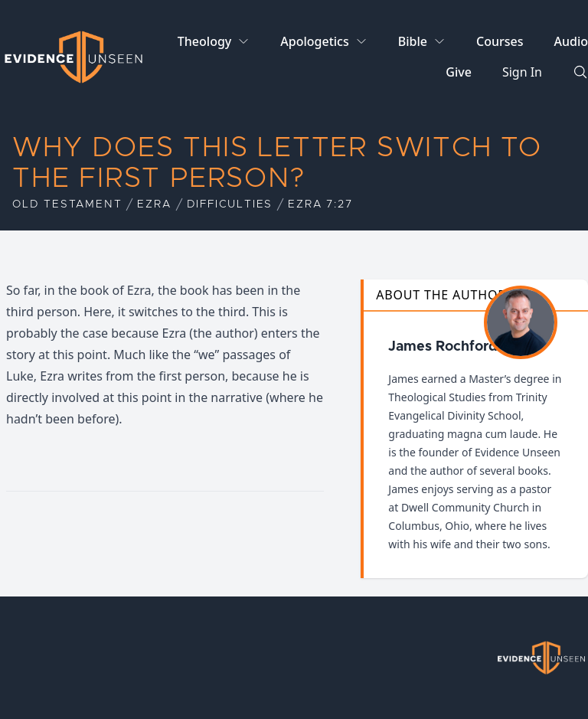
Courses (500, 41)
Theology (204, 41)
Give (459, 72)
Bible (413, 41)
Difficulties (230, 204)
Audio (571, 41)
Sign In (522, 72)
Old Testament (67, 204)
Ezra (154, 204)
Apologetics (314, 41)
